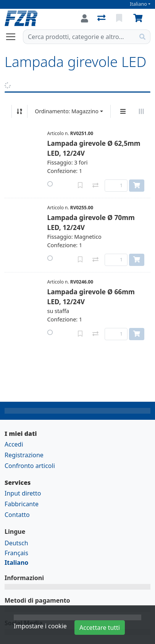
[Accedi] (85, 18)
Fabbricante (22, 504)
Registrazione (24, 455)
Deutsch (16, 543)
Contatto (17, 515)
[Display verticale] (123, 111)
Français (16, 553)
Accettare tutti (100, 628)
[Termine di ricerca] (79, 37)
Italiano (138, 4)
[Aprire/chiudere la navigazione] (14, 37)
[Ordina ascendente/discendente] (19, 111)
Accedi (14, 444)
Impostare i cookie (40, 626)
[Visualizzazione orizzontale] (141, 111)
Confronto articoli (30, 466)
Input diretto (23, 493)
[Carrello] (139, 18)
